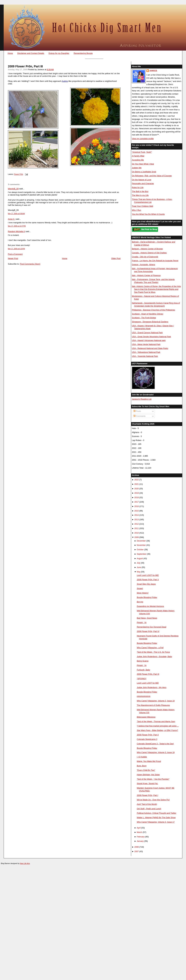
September (142, 554)
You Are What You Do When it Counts (148, 214)
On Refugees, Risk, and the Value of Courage (152, 176)
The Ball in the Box (140, 191)
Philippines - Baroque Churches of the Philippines (153, 310)
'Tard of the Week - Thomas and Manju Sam (156, 721)
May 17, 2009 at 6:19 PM (16, 249)
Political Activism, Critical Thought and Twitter (157, 813)
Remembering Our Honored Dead (152, 627)
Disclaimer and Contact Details (31, 53)
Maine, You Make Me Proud (149, 761)
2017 (137, 502)
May (139, 572)
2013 (137, 519)
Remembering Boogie (83, 53)
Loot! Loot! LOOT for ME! (148, 575)
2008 (137, 847)
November (141, 545)
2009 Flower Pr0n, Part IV (148, 631)
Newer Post (13, 258)
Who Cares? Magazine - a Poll (150, 648)
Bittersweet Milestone (146, 717)
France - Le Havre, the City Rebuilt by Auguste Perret (155, 261)
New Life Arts (25, 863)
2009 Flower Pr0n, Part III (25, 66)
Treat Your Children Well (143, 206)
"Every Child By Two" (146, 770)
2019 (137, 493)
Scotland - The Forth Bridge (144, 318)
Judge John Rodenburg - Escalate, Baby (154, 656)
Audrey (65, 81)
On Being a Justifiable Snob (144, 172)
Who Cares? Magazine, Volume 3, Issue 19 (156, 701)
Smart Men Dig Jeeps (146, 584)
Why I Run (136, 210)
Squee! (140, 588)
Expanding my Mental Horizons (150, 606)
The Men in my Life (140, 195)
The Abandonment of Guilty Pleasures (153, 705)
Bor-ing (140, 602)
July (139, 563)
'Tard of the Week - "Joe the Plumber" (153, 779)
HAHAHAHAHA (144, 696)
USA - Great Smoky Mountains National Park (151, 337)
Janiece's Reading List (142, 399)
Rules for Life (138, 187)
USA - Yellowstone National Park (146, 352)
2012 (137, 524)
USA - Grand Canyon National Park (147, 333)
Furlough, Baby (143, 670)
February (141, 837)
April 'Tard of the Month (147, 804)
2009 (137, 537)
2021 (137, 484)
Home (10, 53)
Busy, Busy (142, 766)
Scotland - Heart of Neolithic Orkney (148, 314)
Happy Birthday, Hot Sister (148, 775)
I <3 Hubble (142, 757)
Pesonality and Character (143, 183)
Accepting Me (138, 160)
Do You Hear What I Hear (143, 164)
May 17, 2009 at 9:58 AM (16, 214)
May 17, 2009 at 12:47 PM (17, 226)
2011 (137, 528)
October (140, 550)
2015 (137, 511)
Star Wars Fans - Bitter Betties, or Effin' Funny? (157, 730)
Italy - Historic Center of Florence (146, 275)
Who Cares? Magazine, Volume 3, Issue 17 (156, 822)
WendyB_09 (13, 189)
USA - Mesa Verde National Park (146, 344)
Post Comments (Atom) (30, 264)
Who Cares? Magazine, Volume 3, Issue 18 (156, 752)
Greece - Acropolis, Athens (144, 265)
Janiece (153, 71)
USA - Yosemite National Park (145, 356)
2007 (137, 851)
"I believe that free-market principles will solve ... (158, 726)
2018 (137, 497)
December (141, 541)
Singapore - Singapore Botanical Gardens (150, 322)
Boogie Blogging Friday (147, 597)
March (140, 832)
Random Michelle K (17, 231)
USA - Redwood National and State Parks (150, 348)
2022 (137, 480)
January (140, 841)
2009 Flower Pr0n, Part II (148, 735)
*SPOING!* (142, 679)
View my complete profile (143, 139)
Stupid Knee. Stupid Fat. (147, 783)
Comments (140, 416)
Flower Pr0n (18, 174)
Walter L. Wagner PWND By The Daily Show (156, 818)
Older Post (116, 258)
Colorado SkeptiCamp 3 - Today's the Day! (155, 744)
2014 (137, 515)
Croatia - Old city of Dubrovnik (145, 257)
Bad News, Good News (147, 618)
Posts (137, 411)
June (139, 567)
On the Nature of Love (142, 180)
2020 (137, 489)
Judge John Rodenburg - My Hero (152, 687)
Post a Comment (15, 254)
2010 (137, 533)
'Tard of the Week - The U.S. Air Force (153, 652)
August (140, 558)
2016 (137, 506)
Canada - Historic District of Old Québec (149, 253)
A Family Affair (138, 156)
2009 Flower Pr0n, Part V (148, 580)
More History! (143, 593)
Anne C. (11, 219)
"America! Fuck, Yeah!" (142, 152)
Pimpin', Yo (142, 622)
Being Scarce (143, 661)
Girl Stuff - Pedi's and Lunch (149, 809)
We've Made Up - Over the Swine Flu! (153, 800)
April (139, 828)
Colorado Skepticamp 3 (147, 739)
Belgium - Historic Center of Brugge (147, 249)
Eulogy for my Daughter (59, 53)
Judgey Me (137, 168)
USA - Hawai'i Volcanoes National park (149, 340)
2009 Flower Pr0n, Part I (147, 795)
